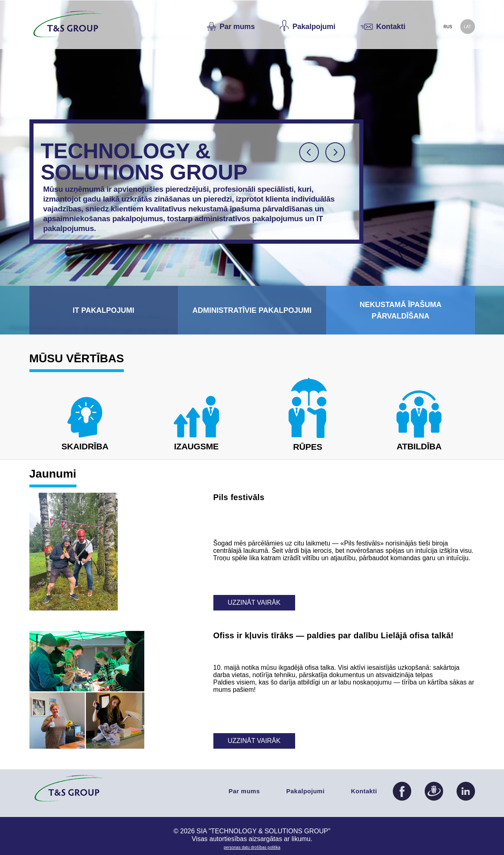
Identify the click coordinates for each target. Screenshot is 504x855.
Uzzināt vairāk (254, 603)
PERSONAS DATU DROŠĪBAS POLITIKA (252, 847)
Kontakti (364, 791)
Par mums (244, 791)
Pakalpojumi (305, 791)
